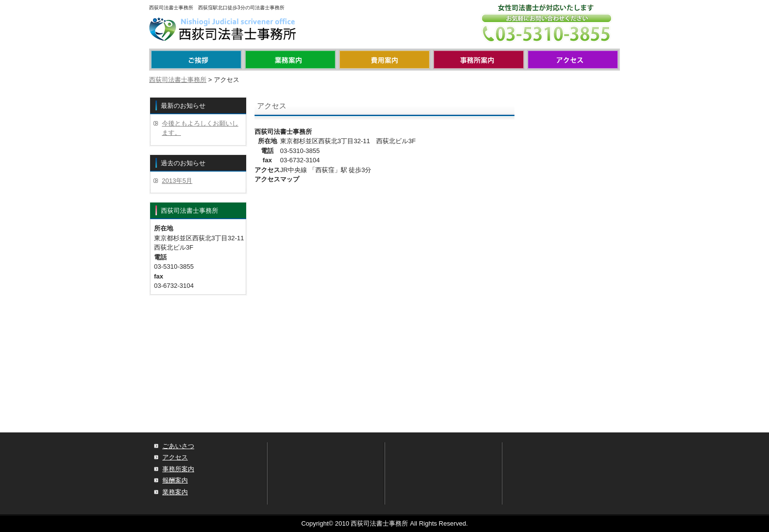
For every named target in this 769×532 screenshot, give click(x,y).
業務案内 (290, 60)
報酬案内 (384, 60)
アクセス (573, 60)
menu (196, 60)
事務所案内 (479, 60)
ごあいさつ (178, 446)
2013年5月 (177, 181)
